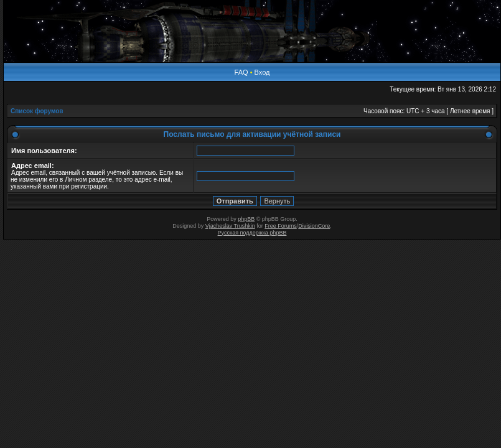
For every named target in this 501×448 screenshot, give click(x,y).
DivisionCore (314, 226)
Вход (262, 72)
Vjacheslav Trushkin (230, 226)
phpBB (246, 219)
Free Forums (281, 226)
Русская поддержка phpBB (252, 233)
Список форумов (37, 111)
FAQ (241, 72)
